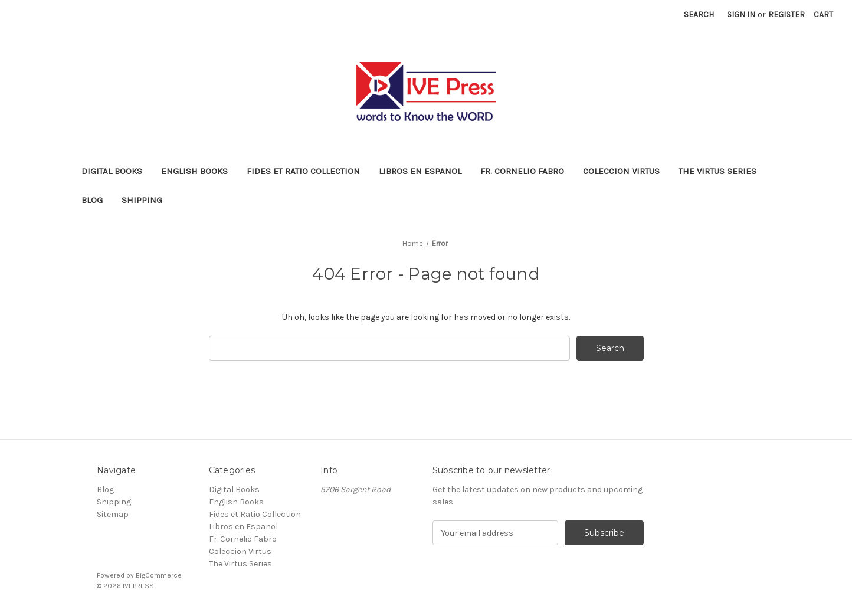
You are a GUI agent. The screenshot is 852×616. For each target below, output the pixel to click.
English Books (194, 171)
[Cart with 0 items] (823, 14)
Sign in (741, 14)
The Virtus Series (717, 171)
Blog (92, 200)
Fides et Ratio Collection (303, 171)
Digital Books (112, 171)
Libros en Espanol (420, 171)
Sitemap (113, 514)
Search (699, 14)
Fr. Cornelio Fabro (522, 171)
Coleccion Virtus (621, 171)
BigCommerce (159, 575)
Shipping (142, 200)
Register (787, 14)
